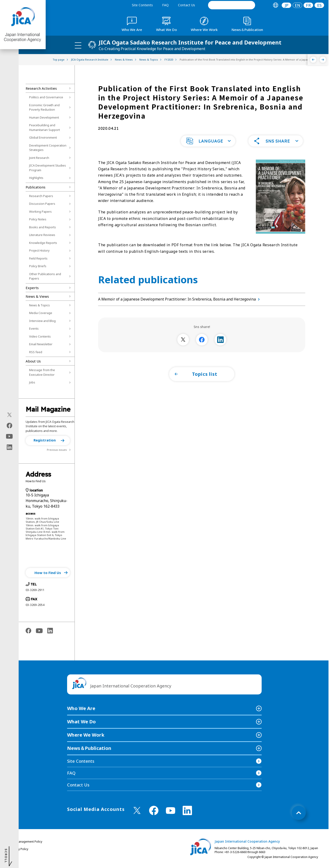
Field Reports (38, 258)
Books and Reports (43, 227)
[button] (48, 441)
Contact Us (187, 5)
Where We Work (86, 735)
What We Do (81, 722)
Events (34, 328)
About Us (33, 361)
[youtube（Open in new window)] (9, 436)
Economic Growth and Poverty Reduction (44, 107)
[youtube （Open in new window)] (171, 811)
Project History (39, 250)
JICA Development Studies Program (48, 168)
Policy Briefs (38, 266)
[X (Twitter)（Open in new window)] (9, 415)
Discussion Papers (42, 204)
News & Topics (39, 305)
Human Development (44, 117)
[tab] (276, 5)
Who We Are (81, 708)
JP (287, 5)
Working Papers (40, 212)
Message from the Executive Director (42, 372)
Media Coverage (41, 313)
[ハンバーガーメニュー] (78, 45)
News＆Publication (89, 748)
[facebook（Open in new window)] (9, 426)
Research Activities (41, 88)
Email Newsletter (41, 344)
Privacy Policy (19, 849)
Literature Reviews (42, 235)
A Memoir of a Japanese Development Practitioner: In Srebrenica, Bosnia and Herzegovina (180, 299)
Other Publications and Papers (45, 276)
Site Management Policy (26, 842)
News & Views (37, 296)
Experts (32, 288)
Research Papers (41, 196)
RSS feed (36, 352)
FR (308, 5)
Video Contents (40, 336)
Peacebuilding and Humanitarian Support (44, 127)
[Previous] (313, 60)
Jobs (32, 382)
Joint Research (39, 158)
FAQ (165, 5)
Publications (36, 187)
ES (319, 5)
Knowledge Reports (43, 243)
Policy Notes (38, 219)
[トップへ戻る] (299, 813)
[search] (232, 5)
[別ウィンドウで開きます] (183, 340)
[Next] (323, 60)
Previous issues (57, 450)
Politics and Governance (46, 97)
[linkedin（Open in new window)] (9, 447)
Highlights (36, 178)
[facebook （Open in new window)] (154, 810)
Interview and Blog (42, 321)
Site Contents (142, 5)
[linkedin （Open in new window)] (187, 810)
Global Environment (43, 137)
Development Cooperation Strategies (48, 148)
